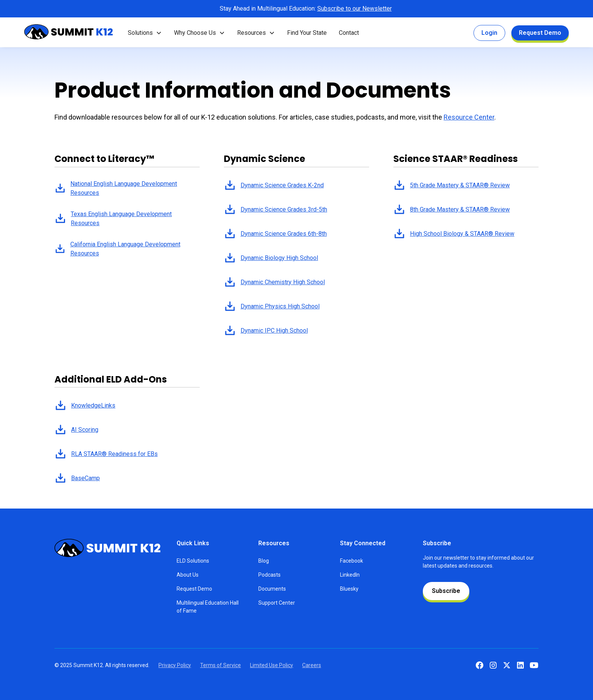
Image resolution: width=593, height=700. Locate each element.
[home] (68, 33)
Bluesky (349, 589)
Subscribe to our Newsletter (355, 9)
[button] (145, 33)
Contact (349, 33)
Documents (272, 589)
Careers (312, 665)
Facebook (352, 561)
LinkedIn (350, 575)
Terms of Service (220, 665)
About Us (188, 575)
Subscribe (446, 591)
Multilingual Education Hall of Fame (208, 607)
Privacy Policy (175, 665)
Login (489, 33)
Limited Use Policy (272, 665)
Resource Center (469, 117)
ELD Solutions (193, 561)
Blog (264, 561)
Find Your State (307, 33)
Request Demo (540, 33)
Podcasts (269, 575)
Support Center (277, 603)
